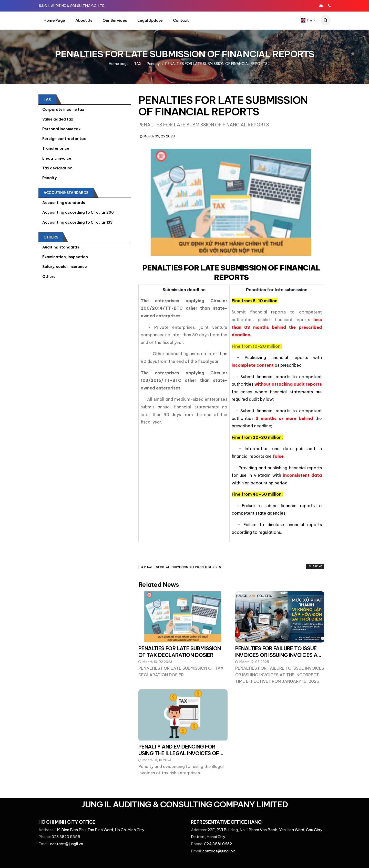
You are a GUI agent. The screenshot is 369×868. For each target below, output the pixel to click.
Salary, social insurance (65, 267)
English (309, 20)
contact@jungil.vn (66, 844)
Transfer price (56, 148)
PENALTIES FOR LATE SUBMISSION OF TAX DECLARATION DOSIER (180, 652)
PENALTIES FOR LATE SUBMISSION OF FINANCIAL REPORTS (182, 567)
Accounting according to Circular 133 (77, 222)
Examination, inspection (65, 257)
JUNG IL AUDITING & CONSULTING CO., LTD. (72, 6)
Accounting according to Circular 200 (78, 212)
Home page (54, 20)
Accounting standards (64, 203)
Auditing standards (61, 247)
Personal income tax (61, 129)
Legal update (150, 20)
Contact (181, 20)
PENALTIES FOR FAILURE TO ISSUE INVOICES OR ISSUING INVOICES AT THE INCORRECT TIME (278, 655)
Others (51, 237)
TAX (138, 64)
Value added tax (58, 119)
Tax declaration (57, 168)
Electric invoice (57, 158)
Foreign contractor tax (64, 139)
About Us (84, 20)
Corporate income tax (63, 110)
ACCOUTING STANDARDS (66, 193)
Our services (115, 20)
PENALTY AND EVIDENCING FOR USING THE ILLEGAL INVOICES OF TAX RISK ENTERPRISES (179, 753)
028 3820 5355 (66, 837)
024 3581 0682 (218, 844)
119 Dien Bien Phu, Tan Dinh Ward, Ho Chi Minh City (100, 830)
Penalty (153, 64)
